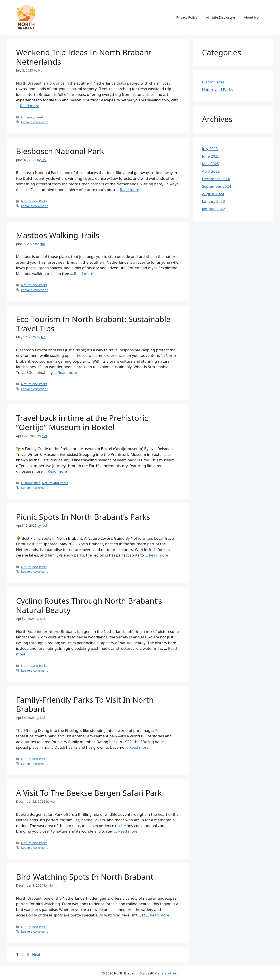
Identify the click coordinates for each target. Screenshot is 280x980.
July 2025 (210, 149)
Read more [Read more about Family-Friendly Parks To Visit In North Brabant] (139, 747)
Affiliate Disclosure (221, 17)
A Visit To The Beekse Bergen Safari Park (89, 793)
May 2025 (211, 164)
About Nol (252, 17)
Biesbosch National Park (60, 151)
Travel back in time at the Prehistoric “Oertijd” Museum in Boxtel (82, 422)
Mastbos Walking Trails (58, 235)
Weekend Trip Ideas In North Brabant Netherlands (84, 57)
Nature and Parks (34, 201)
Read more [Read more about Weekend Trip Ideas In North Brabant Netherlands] (30, 106)
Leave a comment (35, 122)
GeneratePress (167, 973)
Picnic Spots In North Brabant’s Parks (83, 517)
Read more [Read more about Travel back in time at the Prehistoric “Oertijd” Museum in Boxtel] (57, 471)
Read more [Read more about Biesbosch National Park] (130, 190)
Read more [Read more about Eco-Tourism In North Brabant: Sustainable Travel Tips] (67, 372)
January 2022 (214, 209)
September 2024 (217, 186)
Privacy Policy (187, 17)
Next (39, 954)
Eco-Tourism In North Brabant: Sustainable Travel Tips (93, 324)
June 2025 (211, 156)
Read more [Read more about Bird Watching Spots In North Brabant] (159, 915)
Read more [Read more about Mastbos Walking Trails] (84, 274)
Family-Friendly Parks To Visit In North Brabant (85, 704)
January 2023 (214, 201)
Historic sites (31, 483)
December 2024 (216, 179)
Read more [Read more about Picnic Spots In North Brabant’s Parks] (158, 555)
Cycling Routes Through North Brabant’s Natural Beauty (89, 605)
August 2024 (213, 194)
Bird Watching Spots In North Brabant (85, 877)
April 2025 (211, 171)
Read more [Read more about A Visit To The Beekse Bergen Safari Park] (128, 831)
